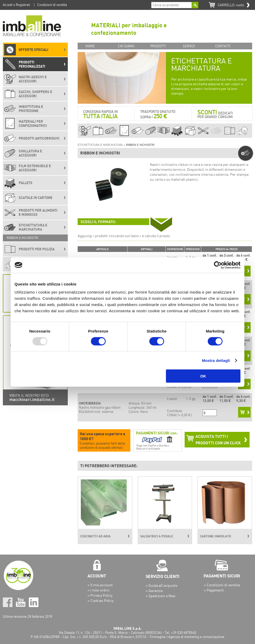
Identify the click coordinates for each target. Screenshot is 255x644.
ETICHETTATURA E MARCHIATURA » (102, 145)
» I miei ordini (99, 590)
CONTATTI (223, 46)
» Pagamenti (214, 590)
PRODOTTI (158, 46)
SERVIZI (189, 46)
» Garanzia (154, 591)
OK (203, 376)
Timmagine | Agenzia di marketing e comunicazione (187, 637)
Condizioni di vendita (52, 5)
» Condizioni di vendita (222, 585)
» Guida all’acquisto (162, 585)
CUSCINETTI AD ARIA (95, 536)
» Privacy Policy (100, 595)
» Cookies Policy (100, 600)
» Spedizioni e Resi (161, 596)
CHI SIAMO (126, 46)
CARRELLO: (231, 5)
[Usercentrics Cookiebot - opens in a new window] (218, 265)
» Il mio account (100, 585)
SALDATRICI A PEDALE (157, 536)
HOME (90, 46)
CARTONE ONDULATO (216, 536)
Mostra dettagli (216, 360)
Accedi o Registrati (16, 5)
